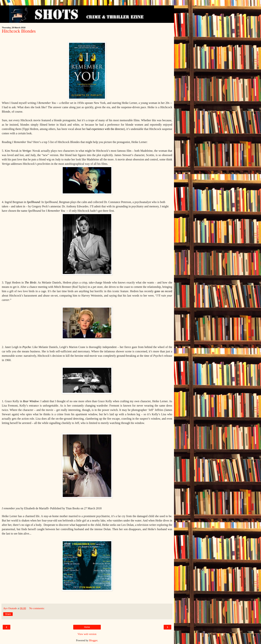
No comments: (37, 608)
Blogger (93, 640)
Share (8, 614)
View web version (87, 634)
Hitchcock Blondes (19, 31)
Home (87, 627)
